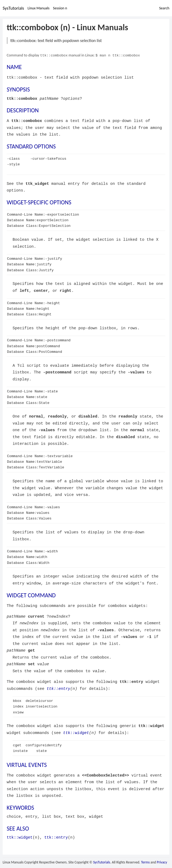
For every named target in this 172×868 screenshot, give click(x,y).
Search (164, 8)
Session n (60, 8)
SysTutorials (13, 8)
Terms (145, 862)
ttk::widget (76, 733)
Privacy (162, 862)
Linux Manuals (39, 8)
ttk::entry (59, 689)
